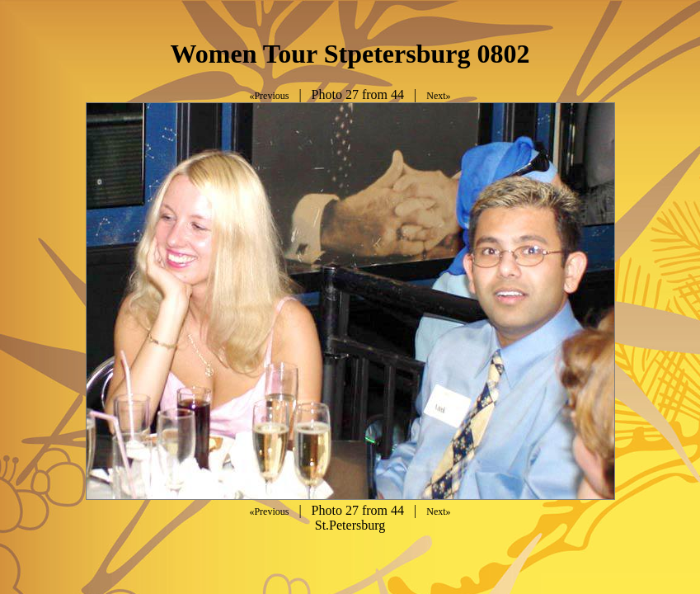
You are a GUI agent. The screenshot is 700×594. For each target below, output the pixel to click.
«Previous (269, 96)
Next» (438, 96)
